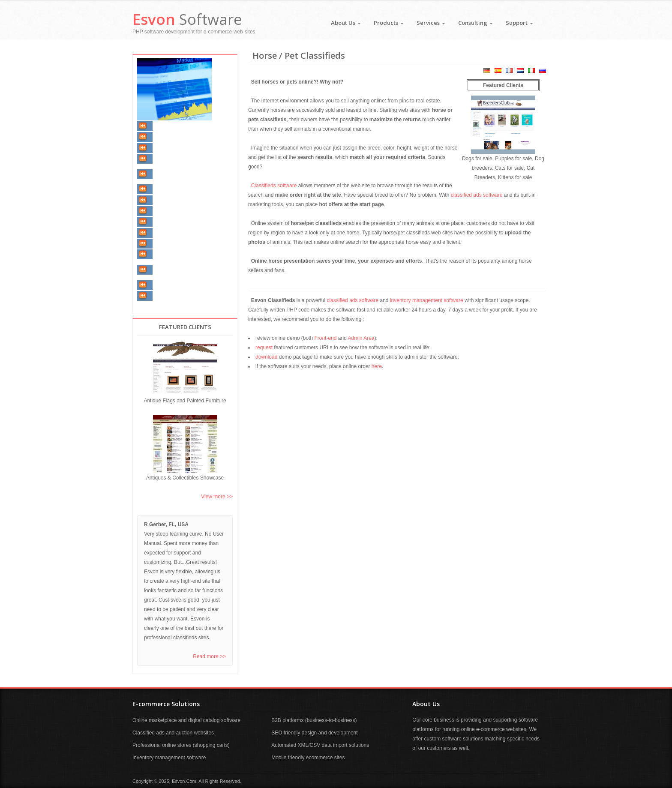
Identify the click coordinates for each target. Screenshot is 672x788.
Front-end (325, 338)
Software (187, 19)
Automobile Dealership (181, 159)
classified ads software (477, 195)
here (377, 366)
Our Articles (167, 296)
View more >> (217, 497)
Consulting (475, 23)
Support (519, 23)
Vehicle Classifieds (176, 148)
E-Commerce (168, 211)
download (266, 357)
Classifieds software (274, 186)
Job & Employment (176, 255)
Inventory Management (181, 126)
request (264, 348)
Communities (169, 243)
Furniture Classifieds (178, 189)
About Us (346, 23)
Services (431, 23)
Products (389, 23)
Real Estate (166, 137)
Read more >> (209, 656)
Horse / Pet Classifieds (180, 200)
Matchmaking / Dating (179, 285)
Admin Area (361, 338)
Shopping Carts (172, 222)
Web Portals (167, 233)
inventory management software (427, 300)
